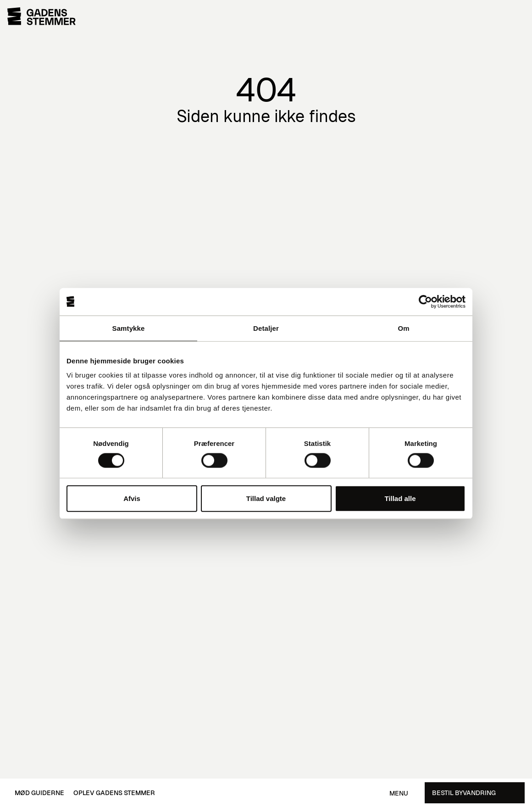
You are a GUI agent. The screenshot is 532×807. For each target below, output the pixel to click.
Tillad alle (400, 498)
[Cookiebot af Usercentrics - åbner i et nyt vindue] (425, 301)
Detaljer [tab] (266, 328)
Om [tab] (403, 328)
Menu (399, 793)
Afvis (132, 498)
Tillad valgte (266, 498)
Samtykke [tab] (129, 328)
